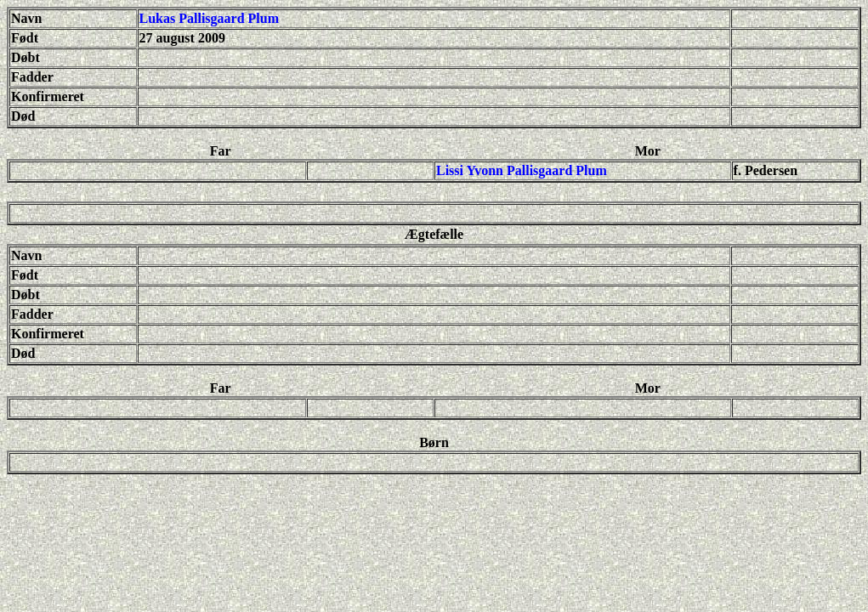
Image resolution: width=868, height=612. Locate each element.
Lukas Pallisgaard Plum (209, 18)
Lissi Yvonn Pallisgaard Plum (522, 170)
